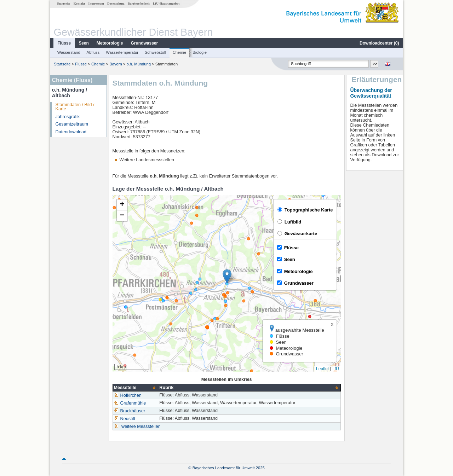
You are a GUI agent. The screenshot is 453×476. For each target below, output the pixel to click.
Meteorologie (110, 43)
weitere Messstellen (141, 426)
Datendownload (71, 132)
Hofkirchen (128, 395)
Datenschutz (116, 4)
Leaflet (322, 369)
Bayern (116, 64)
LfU (336, 369)
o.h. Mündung (138, 64)
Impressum (96, 4)
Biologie (200, 52)
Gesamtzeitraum (72, 124)
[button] (227, 276)
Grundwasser (145, 43)
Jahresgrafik (68, 117)
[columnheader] (135, 388)
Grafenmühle (130, 403)
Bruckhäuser (130, 411)
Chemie (180, 52)
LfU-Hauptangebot (166, 4)
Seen (84, 43)
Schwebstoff (156, 52)
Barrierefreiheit (139, 4)
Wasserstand (69, 52)
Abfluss (93, 52)
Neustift (125, 419)
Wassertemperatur (122, 52)
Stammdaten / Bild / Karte (75, 107)
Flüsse (64, 43)
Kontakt (79, 4)
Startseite (64, 4)
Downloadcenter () (379, 43)
